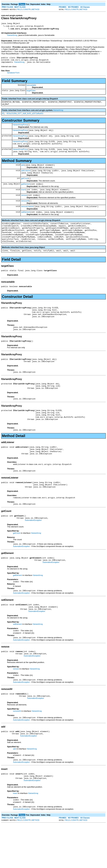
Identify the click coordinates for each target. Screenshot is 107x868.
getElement (26, 192)
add (23, 172)
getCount (25, 186)
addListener (26, 178)
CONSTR (27, 9)
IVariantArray (12, 36)
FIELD (19, 9)
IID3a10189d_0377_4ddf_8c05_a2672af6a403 (25, 117)
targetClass (31, 92)
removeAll (25, 211)
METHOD (36, 9)
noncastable (31, 87)
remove (24, 205)
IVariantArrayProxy (20, 128)
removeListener (27, 217)
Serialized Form (13, 75)
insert (23, 199)
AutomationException (33, 551)
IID (3, 117)
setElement (26, 223)
